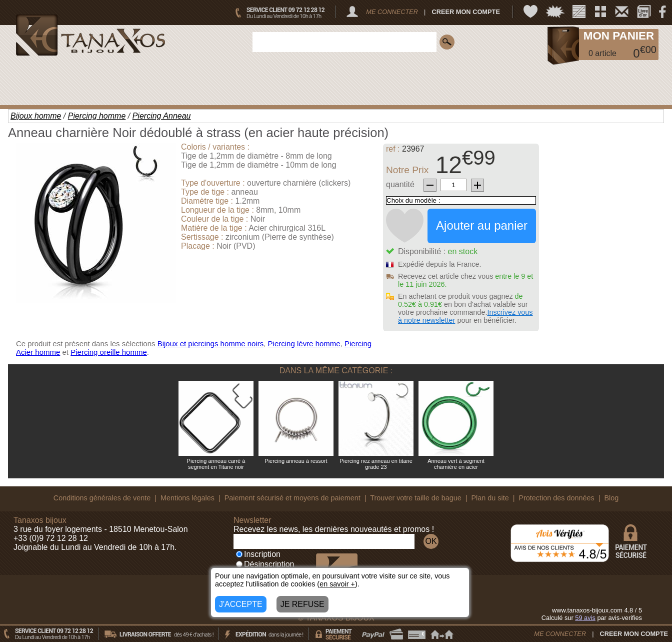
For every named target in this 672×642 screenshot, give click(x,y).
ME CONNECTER (392, 12)
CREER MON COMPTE (466, 12)
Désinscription (265, 564)
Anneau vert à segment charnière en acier (456, 464)
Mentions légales (187, 498)
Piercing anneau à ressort (296, 461)
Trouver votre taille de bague (416, 498)
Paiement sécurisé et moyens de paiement (292, 498)
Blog (611, 498)
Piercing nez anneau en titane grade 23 (376, 464)
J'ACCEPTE (241, 604)
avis (585, 618)
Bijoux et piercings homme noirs (211, 344)
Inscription (258, 554)
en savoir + (337, 584)
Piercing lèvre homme (304, 344)
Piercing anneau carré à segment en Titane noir (216, 464)
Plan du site (490, 498)
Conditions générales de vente (102, 498)
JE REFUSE (302, 604)
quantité (400, 184)
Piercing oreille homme (109, 352)
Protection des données (556, 498)
